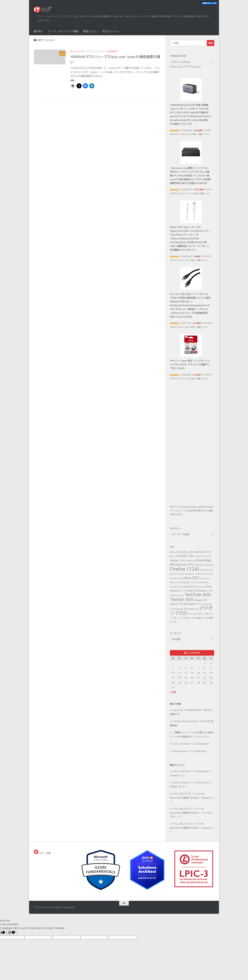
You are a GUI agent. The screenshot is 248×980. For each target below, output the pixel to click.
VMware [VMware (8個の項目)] (200, 600)
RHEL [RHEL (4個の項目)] (201, 587)
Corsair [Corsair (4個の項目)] (199, 556)
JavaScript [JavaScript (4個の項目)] (201, 574)
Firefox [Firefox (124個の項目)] (184, 569)
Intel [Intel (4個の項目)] (173, 574)
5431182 (186, 323)
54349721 (187, 189)
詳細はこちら (203, 134)
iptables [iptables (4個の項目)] (190, 574)
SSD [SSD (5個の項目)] (174, 595)
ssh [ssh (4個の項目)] (181, 595)
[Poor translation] (12, 933)
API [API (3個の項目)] (173, 556)
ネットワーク (77, 51)
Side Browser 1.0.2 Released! (190, 751)
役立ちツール (110, 31)
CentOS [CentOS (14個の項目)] (185, 556)
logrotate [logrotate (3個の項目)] (205, 578)
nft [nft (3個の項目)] (197, 582)
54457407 (187, 256)
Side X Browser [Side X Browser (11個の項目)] (200, 590)
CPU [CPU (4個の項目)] (207, 556)
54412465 (187, 130)
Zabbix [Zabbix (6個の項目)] (193, 609)
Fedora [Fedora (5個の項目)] (209, 565)
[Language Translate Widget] (192, 62)
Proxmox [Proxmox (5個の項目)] (176, 587)
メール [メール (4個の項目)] (181, 618)
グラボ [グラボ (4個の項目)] (193, 614)
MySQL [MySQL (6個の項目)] (188, 582)
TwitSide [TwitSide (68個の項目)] (198, 594)
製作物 (37, 31)
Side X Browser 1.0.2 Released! (191, 744)
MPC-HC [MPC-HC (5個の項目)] (176, 582)
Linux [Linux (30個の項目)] (190, 578)
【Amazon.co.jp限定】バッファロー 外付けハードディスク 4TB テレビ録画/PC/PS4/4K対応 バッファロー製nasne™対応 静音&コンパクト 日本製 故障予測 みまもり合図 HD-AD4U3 (190, 175)
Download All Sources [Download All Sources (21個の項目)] (190, 562)
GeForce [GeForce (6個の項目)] (206, 570)
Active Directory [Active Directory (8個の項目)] (181, 552)
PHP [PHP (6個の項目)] (204, 582)
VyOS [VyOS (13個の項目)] (177, 604)
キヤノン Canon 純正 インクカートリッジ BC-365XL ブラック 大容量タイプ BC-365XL (190, 364)
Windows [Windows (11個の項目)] (193, 604)
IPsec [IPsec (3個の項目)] (181, 574)
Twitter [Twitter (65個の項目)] (182, 599)
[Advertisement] (192, 448)
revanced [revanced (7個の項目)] (190, 586)
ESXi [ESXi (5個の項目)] (199, 565)
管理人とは (89, 31)
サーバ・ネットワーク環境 (63, 31)
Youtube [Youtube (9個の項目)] (180, 609)
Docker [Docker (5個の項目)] (190, 561)
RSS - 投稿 (42, 853)
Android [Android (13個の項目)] (202, 552)
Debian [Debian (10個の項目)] (177, 560)
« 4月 (173, 692)
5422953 (186, 375)
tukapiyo (112, 51)
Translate (192, 66)
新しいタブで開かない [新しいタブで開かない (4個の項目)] (197, 618)
